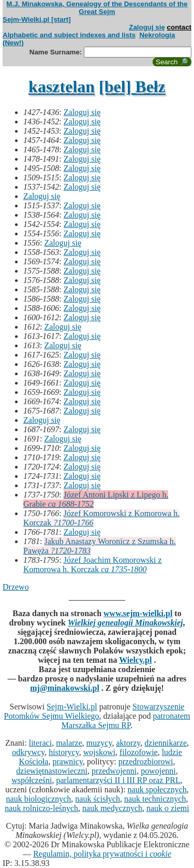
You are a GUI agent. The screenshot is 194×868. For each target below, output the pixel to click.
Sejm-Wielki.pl (72, 707)
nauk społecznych (157, 789)
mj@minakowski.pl (65, 688)
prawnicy (68, 762)
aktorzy (128, 743)
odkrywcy (28, 752)
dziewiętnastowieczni (52, 771)
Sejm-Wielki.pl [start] (37, 19)
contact (179, 27)
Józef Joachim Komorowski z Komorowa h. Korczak (93, 565)
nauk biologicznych (39, 799)
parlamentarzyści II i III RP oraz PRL (118, 780)
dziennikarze (166, 743)
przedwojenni (114, 771)
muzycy (99, 743)
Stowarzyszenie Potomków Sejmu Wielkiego (94, 711)
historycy (64, 752)
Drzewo (16, 587)
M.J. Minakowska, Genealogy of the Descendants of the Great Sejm (97, 8)
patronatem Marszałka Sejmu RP (126, 721)
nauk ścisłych (98, 799)
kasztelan (62, 87)
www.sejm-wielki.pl (138, 613)
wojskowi (99, 752)
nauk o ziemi (168, 808)
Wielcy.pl (135, 660)
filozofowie (139, 752)
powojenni (158, 771)
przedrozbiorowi (146, 762)
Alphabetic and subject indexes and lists (69, 35)
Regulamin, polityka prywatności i (102, 854)
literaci (40, 743)
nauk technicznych (155, 799)
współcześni (32, 780)
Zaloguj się (147, 27)
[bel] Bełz (132, 87)
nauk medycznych (112, 808)
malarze (69, 743)
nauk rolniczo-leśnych (41, 808)
